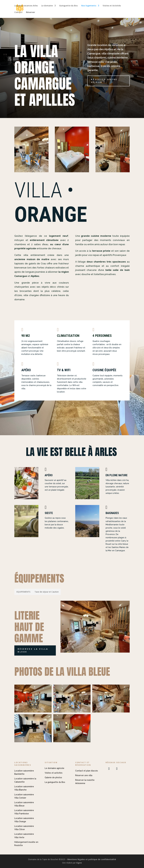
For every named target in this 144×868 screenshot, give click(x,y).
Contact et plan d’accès (87, 771)
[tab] (23, 592)
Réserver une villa (84, 775)
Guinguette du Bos (68, 6)
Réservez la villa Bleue (33, 650)
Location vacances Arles (26, 6)
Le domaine (47, 6)
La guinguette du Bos (55, 782)
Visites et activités (54, 773)
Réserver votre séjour (104, 81)
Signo (79, 863)
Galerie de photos (53, 777)
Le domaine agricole (54, 768)
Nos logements (89, 6)
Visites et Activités (112, 6)
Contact (18, 12)
